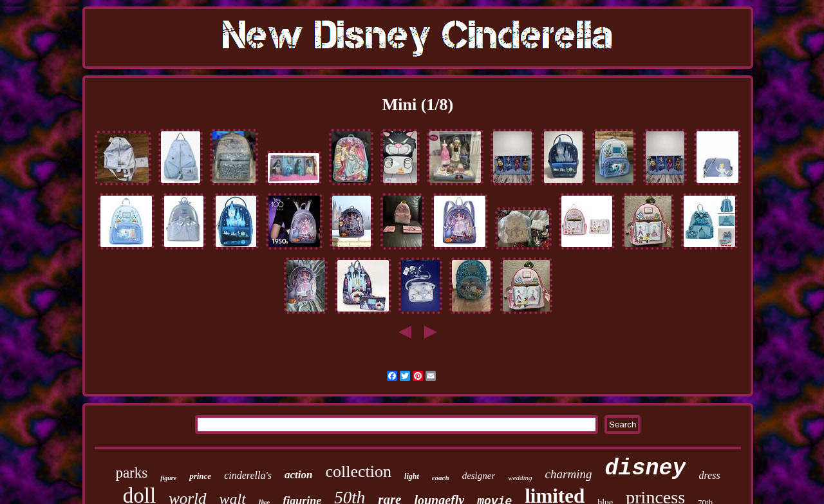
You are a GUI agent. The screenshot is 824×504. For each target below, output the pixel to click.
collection (359, 471)
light (412, 476)
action (298, 475)
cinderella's (248, 475)
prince (200, 476)
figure (168, 478)
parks (131, 473)
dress (709, 475)
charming (569, 474)
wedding (520, 478)
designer (479, 476)
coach (441, 478)
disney (645, 469)
